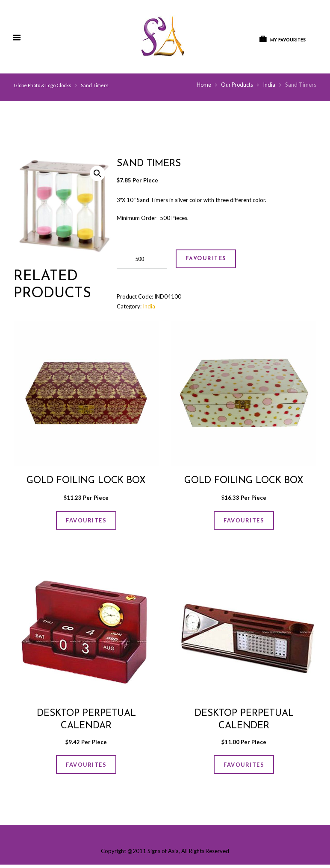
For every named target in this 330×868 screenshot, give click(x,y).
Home (202, 85)
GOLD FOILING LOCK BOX (86, 481)
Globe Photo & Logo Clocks (43, 85)
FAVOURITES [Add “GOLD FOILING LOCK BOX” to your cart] (86, 522)
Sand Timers (95, 85)
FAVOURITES (208, 259)
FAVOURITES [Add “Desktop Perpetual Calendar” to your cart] (86, 767)
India (269, 85)
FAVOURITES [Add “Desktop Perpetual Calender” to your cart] (244, 767)
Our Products (236, 85)
